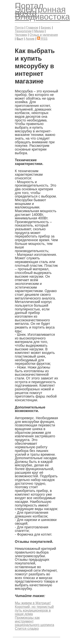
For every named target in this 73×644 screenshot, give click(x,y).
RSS (42, 39)
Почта (19, 27)
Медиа (39, 31)
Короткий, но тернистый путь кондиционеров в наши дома (34, 610)
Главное (32, 27)
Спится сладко (27, 629)
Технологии (23, 31)
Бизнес (46, 27)
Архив (30, 39)
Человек (21, 35)
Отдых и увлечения (44, 35)
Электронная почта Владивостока (42, 13)
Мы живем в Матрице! (33, 603)
